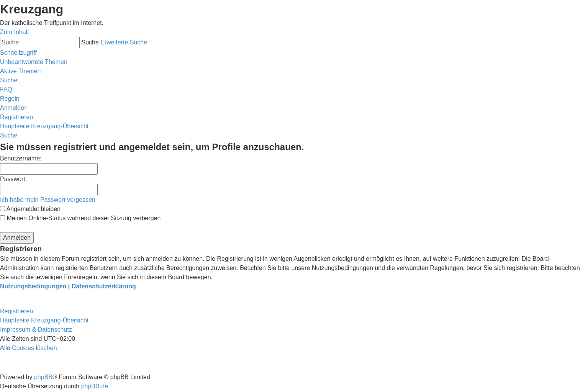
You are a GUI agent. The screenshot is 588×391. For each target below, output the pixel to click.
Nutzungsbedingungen (33, 286)
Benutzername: (21, 158)
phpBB (43, 377)
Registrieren (16, 311)
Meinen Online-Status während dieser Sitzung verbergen (80, 218)
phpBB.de (95, 386)
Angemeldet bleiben (30, 209)
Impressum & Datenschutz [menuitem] (36, 330)
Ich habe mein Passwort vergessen (48, 200)
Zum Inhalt (15, 32)
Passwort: (13, 179)
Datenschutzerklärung (104, 286)
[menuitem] (34, 62)
